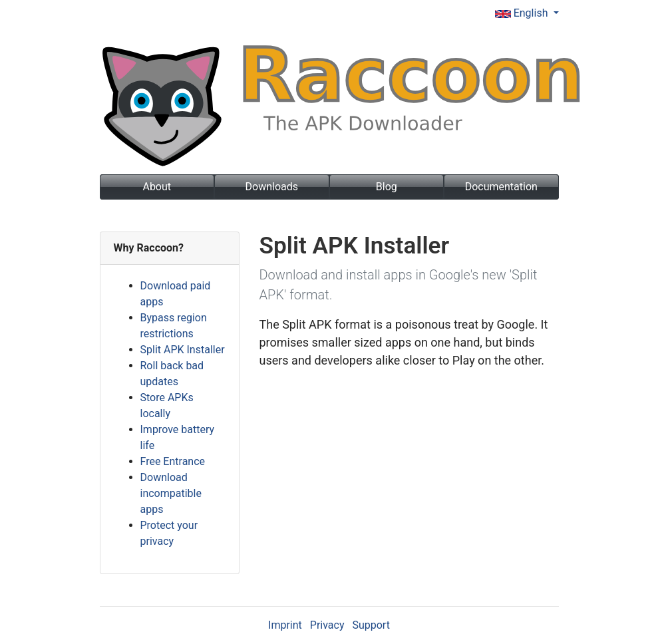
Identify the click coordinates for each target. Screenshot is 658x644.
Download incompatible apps (171, 493)
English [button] (523, 13)
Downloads (272, 187)
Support (371, 625)
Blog (387, 187)
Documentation (501, 187)
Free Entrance (173, 461)
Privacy (327, 625)
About (157, 187)
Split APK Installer (183, 350)
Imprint (285, 625)
